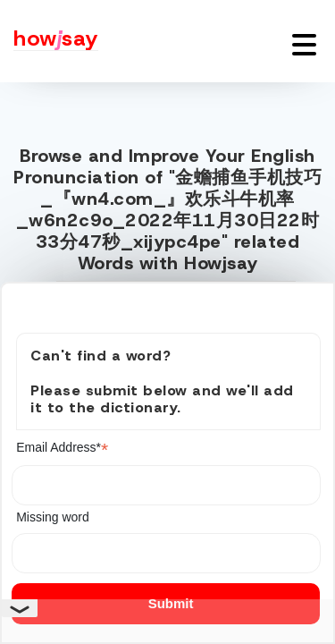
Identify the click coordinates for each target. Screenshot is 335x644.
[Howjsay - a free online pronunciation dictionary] (49, 41)
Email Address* (62, 448)
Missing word (53, 517)
